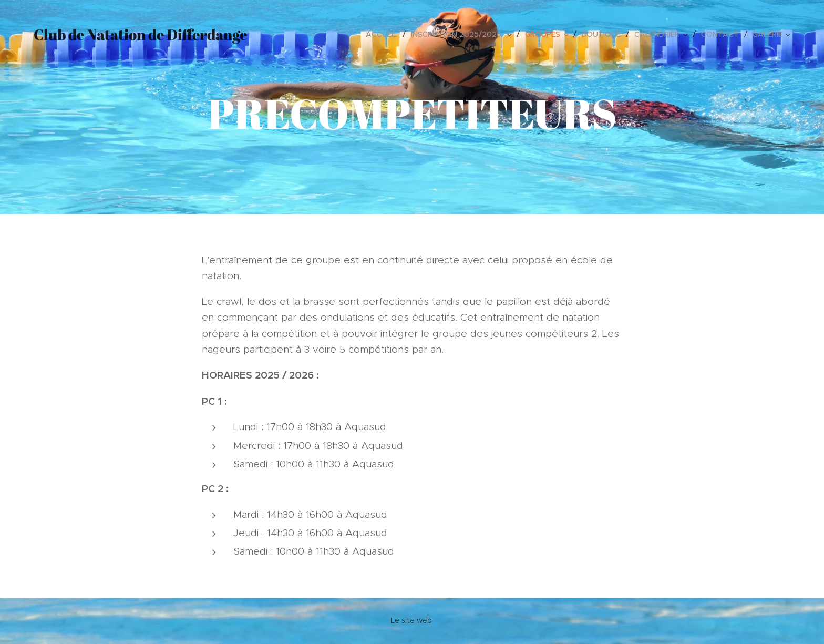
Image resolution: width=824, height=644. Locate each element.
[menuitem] (384, 34)
